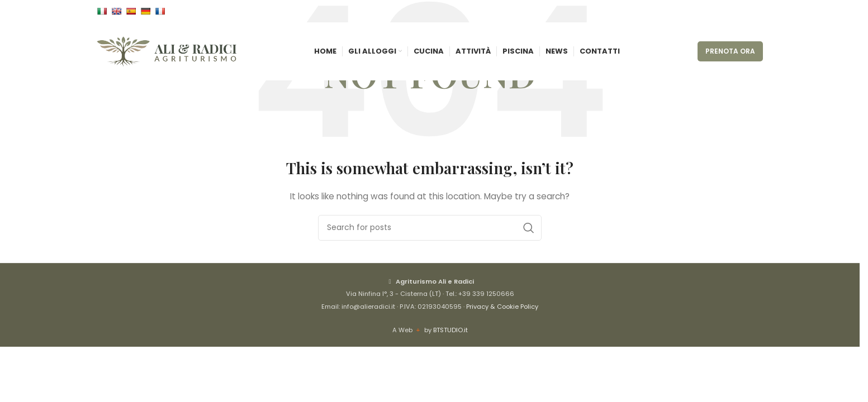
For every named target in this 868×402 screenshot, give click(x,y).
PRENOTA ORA (730, 51)
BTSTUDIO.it (450, 330)
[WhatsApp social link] (756, 11)
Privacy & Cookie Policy (502, 307)
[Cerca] (430, 228)
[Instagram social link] (743, 11)
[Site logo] (167, 51)
